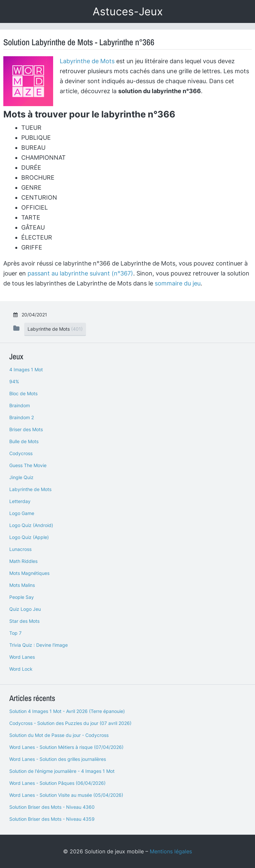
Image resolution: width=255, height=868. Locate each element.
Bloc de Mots (23, 393)
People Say (22, 597)
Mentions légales (171, 851)
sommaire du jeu (178, 283)
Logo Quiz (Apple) (29, 537)
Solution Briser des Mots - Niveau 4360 (52, 807)
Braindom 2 (22, 417)
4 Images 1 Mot (26, 369)
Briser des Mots (26, 429)
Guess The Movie (28, 465)
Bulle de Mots (24, 441)
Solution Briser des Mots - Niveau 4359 (52, 819)
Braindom (20, 405)
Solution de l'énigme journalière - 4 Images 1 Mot (62, 771)
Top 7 (15, 633)
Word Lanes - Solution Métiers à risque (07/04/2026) (66, 747)
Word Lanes (22, 657)
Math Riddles (23, 561)
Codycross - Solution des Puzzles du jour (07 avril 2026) (70, 723)
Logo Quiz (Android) (31, 525)
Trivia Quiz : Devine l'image (39, 645)
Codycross (21, 453)
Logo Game (22, 513)
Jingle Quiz (21, 477)
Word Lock (21, 669)
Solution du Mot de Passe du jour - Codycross (59, 735)
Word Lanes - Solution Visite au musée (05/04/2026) (66, 795)
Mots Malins (22, 585)
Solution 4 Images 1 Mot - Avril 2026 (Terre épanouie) (67, 711)
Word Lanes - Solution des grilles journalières (58, 759)
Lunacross (20, 549)
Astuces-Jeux (128, 11)
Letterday (20, 501)
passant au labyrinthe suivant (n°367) (80, 273)
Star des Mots (24, 621)
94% (14, 381)
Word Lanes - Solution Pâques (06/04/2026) (57, 783)
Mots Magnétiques (29, 573)
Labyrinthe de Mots (87, 61)
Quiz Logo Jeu (25, 609)
